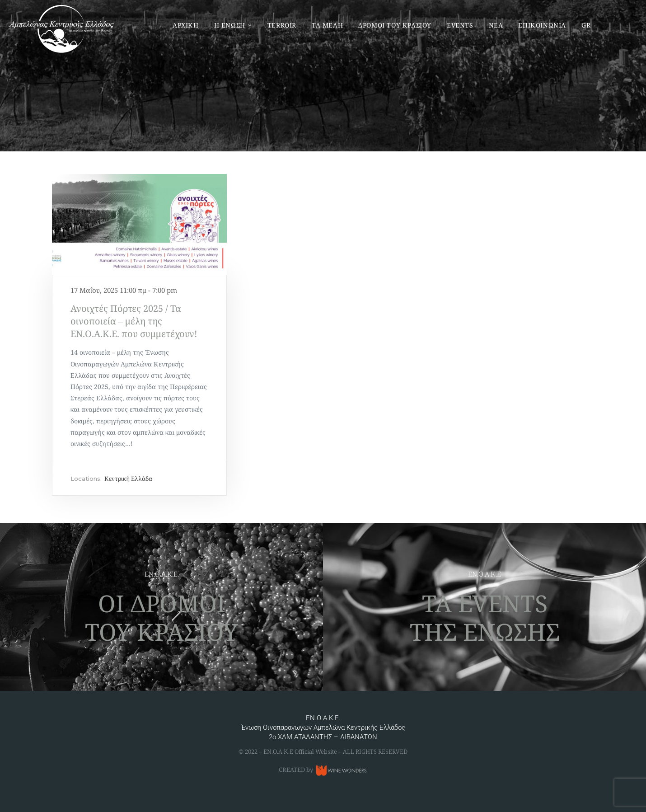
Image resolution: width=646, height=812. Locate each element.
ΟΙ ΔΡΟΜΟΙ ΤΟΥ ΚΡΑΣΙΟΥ (161, 617)
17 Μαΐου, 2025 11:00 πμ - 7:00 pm (124, 290)
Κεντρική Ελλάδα (128, 479)
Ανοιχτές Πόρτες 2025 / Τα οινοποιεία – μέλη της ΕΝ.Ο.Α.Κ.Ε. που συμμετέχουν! (134, 321)
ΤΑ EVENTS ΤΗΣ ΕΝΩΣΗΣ (485, 617)
